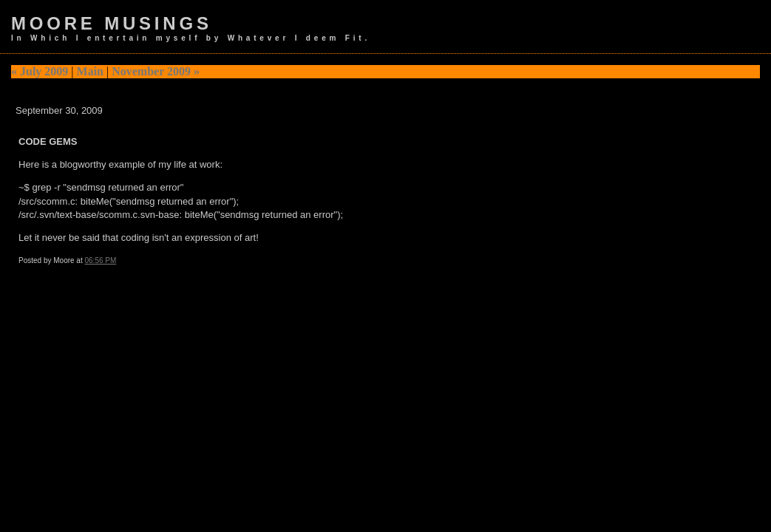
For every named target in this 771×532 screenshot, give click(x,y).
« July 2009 (40, 71)
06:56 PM (101, 260)
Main (90, 71)
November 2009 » (156, 71)
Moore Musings (112, 23)
